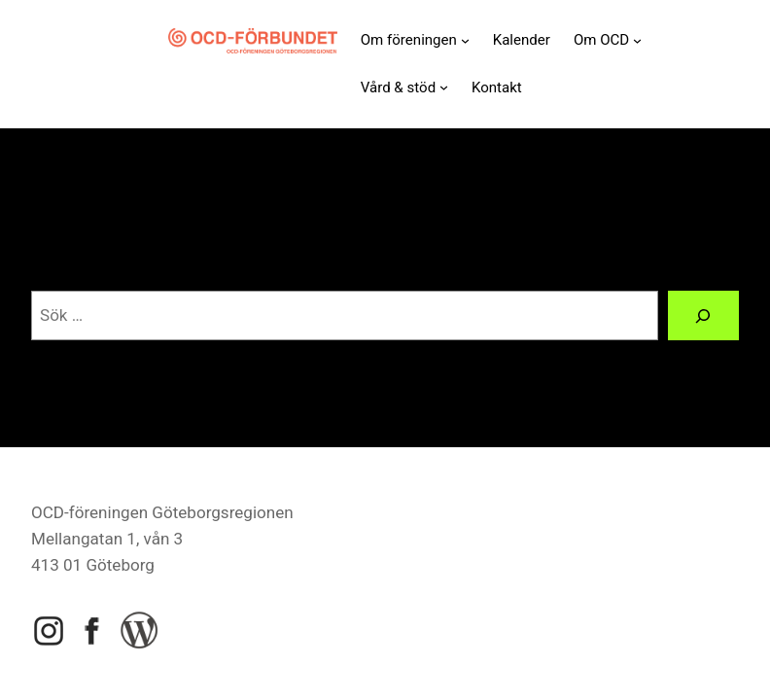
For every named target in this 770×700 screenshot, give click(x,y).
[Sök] (704, 315)
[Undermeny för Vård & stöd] (444, 87)
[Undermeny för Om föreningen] (465, 40)
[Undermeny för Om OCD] (637, 40)
